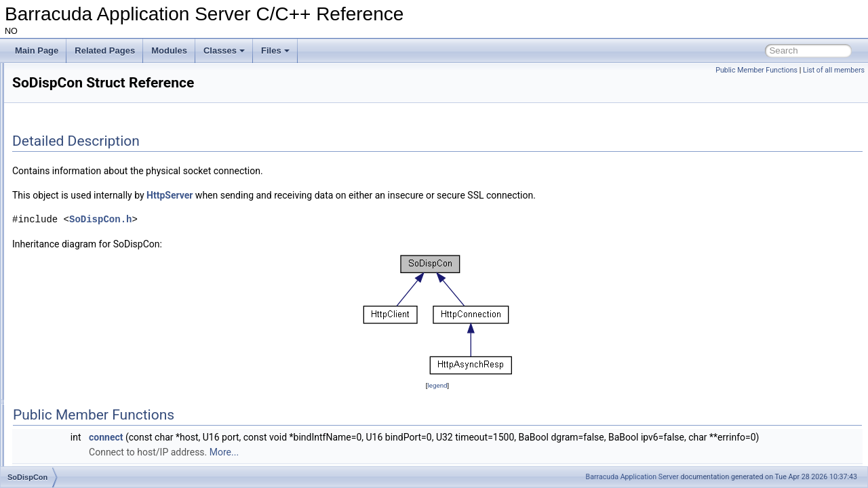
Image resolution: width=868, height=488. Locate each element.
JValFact (60, 77)
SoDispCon (65, 271)
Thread (58, 286)
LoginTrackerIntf (74, 137)
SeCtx (56, 226)
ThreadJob (64, 301)
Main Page (37, 50)
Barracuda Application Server (632, 477)
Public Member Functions (756, 70)
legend (522, 385)
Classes (224, 50)
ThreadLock (66, 316)
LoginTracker (68, 122)
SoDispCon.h (270, 219)
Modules (169, 50)
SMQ (54, 241)
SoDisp (58, 256)
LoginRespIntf (70, 107)
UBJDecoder (68, 375)
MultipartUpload (73, 182)
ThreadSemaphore (79, 361)
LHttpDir (60, 92)
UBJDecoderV (71, 405)
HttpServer (339, 195)
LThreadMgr (66, 167)
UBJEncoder (67, 435)
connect (275, 437)
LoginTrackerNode (78, 152)
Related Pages (105, 50)
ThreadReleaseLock (81, 346)
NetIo (55, 197)
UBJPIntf (61, 465)
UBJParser (64, 450)
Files (275, 50)
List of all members (834, 70)
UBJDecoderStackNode (88, 390)
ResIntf (58, 211)
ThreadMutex (69, 331)
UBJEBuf (61, 420)
